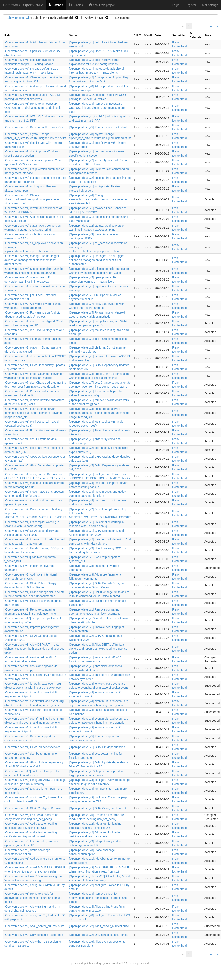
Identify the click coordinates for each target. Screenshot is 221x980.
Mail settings (210, 5)
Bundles (76, 5)
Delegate (196, 37)
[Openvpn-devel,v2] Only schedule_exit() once (34, 935)
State (208, 35)
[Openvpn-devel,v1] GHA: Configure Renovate (34, 808)
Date (158, 35)
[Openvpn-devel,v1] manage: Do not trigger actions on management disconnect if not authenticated (32, 260)
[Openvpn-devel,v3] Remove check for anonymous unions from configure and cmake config (33, 898)
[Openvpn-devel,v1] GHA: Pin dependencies (32, 747)
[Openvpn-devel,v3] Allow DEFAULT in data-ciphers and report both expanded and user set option (34, 649)
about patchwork (140, 963)
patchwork (78, 963)
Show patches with (19, 18)
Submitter (179, 35)
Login (176, 5)
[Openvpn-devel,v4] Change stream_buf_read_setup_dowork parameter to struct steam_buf (33, 199)
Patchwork (12, 5)
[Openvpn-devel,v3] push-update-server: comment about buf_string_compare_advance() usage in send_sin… (34, 413)
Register (191, 5)
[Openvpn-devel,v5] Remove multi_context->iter (35, 127)
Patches (56, 5)
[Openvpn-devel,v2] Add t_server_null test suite (34, 926)
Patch (8, 35)
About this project (102, 5)
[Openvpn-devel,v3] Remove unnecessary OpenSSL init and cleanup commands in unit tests (33, 108)
